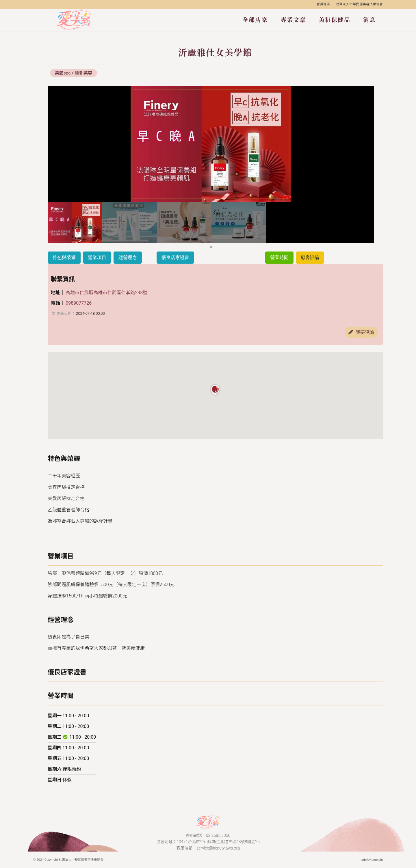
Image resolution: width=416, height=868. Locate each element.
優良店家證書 (175, 257)
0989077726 (79, 303)
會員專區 (323, 4)
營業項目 (97, 257)
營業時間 (279, 257)
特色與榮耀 (64, 257)
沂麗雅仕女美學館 (215, 53)
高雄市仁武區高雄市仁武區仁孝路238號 (106, 293)
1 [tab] (211, 247)
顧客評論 (310, 257)
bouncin (377, 860)
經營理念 (128, 257)
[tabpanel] (75, 222)
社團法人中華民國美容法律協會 (359, 4)
